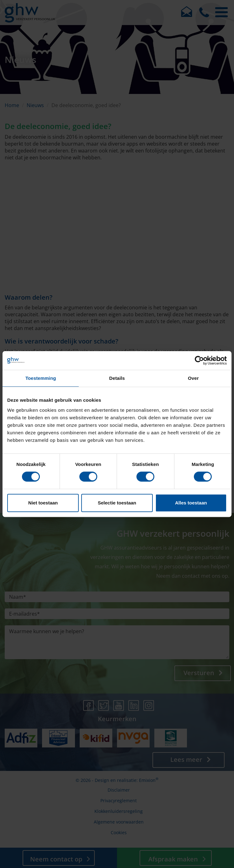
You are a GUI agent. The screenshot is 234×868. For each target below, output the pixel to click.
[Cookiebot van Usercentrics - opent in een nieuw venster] (199, 360)
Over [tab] (193, 378)
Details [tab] (117, 378)
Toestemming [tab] (41, 378)
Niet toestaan (43, 503)
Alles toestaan (191, 503)
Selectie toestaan (117, 503)
